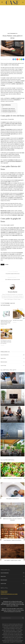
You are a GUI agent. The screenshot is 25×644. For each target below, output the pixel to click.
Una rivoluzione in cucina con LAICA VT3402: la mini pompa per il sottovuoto (6, 342)
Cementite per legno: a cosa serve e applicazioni (12, 387)
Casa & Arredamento (12, 355)
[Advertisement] (12, 18)
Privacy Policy (4, 591)
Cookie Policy (4, 593)
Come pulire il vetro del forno (9, 109)
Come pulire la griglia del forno (9, 112)
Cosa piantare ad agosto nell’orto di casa (12, 274)
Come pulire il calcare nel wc (13, 499)
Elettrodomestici (13, 33)
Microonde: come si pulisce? (18, 320)
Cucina (7, 264)
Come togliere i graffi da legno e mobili (12, 560)
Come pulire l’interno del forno (9, 110)
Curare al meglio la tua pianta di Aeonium (12, 479)
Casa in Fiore (12, 358)
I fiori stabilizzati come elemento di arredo (12, 280)
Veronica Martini (4, 59)
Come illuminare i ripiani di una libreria (12, 540)
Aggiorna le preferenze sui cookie (9, 594)
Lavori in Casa (12, 366)
